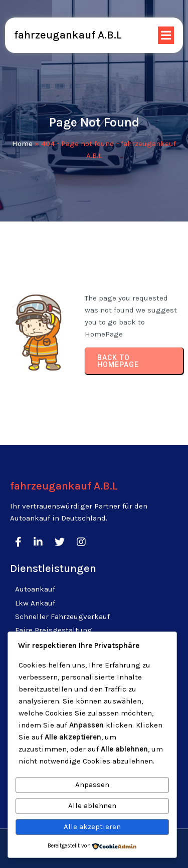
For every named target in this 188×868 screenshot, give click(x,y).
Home (22, 143)
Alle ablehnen (92, 805)
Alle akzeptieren (92, 826)
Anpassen (92, 784)
